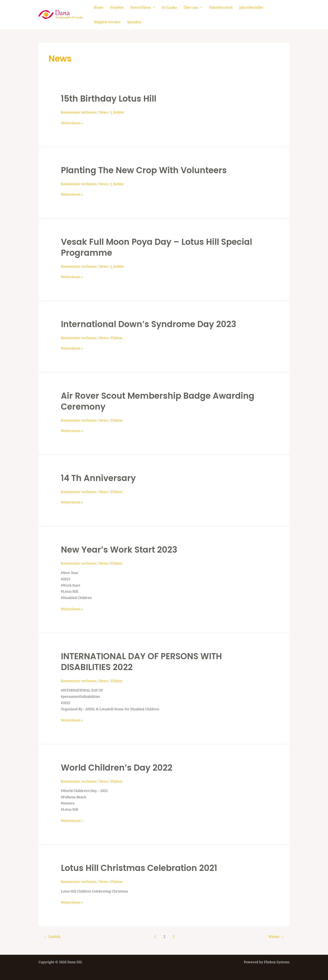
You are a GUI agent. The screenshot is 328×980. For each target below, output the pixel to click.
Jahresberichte (251, 7)
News (104, 112)
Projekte (117, 7)
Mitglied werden (107, 22)
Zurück (52, 937)
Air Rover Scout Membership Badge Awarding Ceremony (158, 401)
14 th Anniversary (98, 478)
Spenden (134, 22)
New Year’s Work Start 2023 (119, 550)
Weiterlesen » (72, 123)
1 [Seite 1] (155, 937)
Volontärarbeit (221, 7)
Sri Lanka (169, 7)
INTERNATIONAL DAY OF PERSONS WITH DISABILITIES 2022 (141, 662)
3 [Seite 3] (174, 937)
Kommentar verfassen (79, 112)
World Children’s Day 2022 (117, 768)
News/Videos (141, 7)
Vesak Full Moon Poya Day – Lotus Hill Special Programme (156, 247)
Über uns (191, 7)
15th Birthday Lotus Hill (109, 99)
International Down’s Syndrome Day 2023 (149, 324)
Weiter (276, 937)
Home (99, 7)
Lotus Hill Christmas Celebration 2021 (139, 868)
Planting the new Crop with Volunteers (144, 170)
